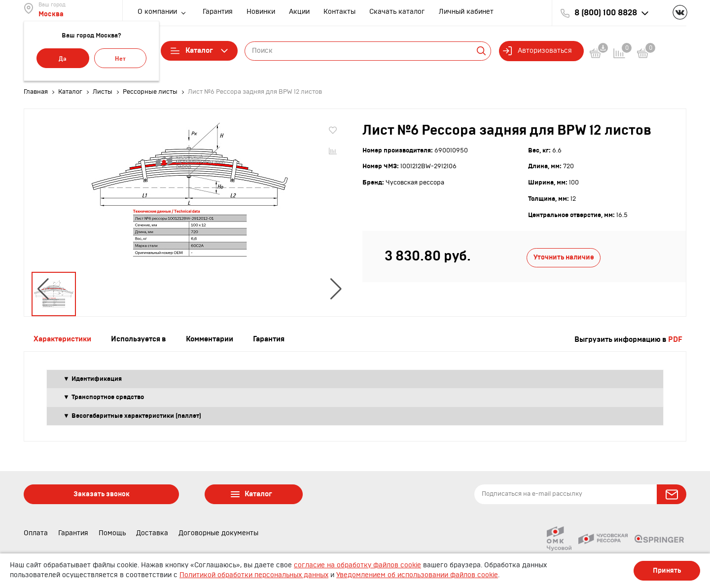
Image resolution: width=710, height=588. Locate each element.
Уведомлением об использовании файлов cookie (417, 575)
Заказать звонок (102, 494)
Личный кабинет (466, 12)
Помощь (112, 533)
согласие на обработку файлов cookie (357, 565)
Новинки (261, 12)
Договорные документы (218, 533)
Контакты (339, 12)
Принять (667, 571)
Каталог (199, 51)
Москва (51, 14)
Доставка (152, 533)
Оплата (36, 533)
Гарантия (218, 12)
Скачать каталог (397, 12)
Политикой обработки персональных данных (254, 575)
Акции (299, 12)
